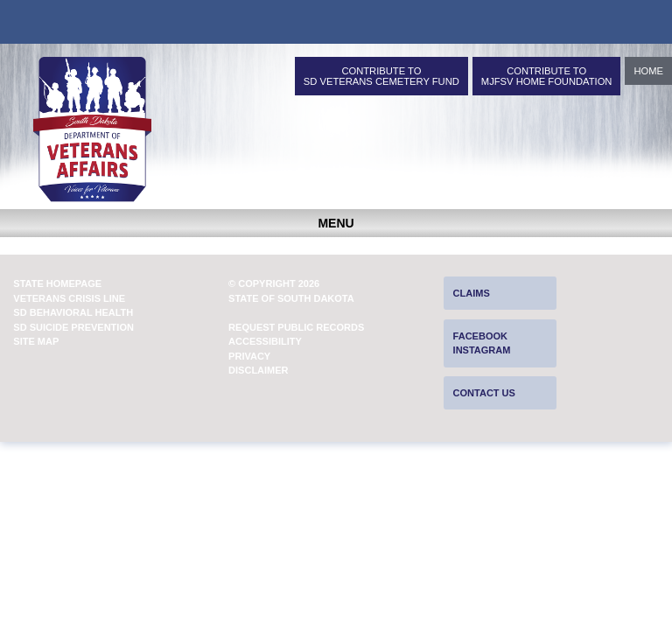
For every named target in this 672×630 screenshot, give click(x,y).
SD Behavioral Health (73, 312)
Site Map (36, 341)
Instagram (482, 350)
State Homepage (57, 283)
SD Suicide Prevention (73, 327)
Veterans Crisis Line (69, 298)
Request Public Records (296, 327)
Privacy (249, 356)
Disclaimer (258, 370)
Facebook (480, 336)
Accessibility (265, 341)
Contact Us (484, 393)
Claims (472, 293)
